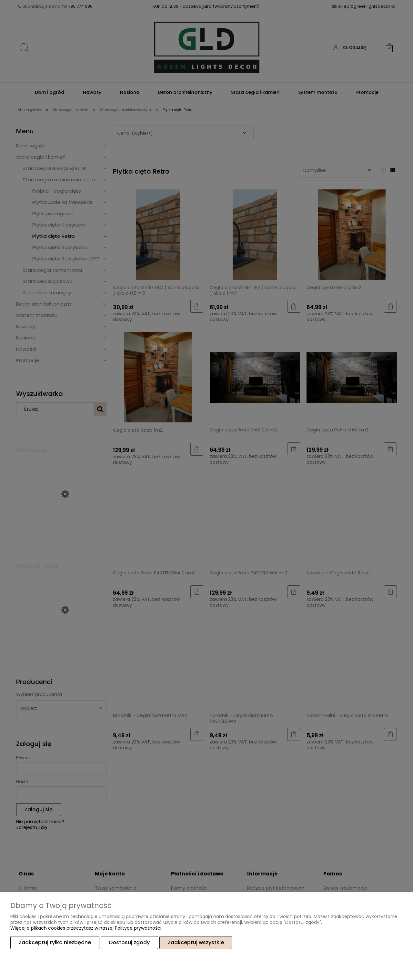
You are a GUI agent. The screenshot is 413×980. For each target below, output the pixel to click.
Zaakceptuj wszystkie (196, 942)
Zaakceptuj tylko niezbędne (55, 942)
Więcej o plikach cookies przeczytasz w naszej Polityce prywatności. (86, 928)
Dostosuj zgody (129, 942)
